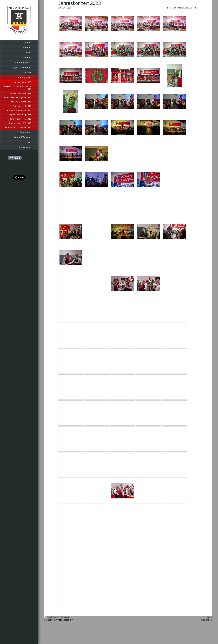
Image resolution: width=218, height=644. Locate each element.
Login (210, 617)
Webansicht (207, 620)
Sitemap (65, 617)
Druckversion (52, 617)
